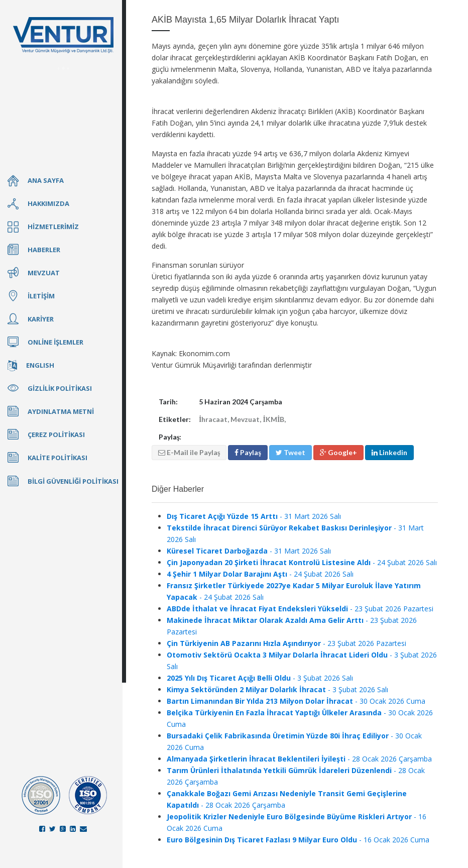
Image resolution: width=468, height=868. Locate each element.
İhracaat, (215, 419)
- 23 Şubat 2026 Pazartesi (300, 609)
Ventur (63, 35)
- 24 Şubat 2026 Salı (302, 562)
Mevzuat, (247, 419)
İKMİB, (274, 419)
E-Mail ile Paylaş (189, 452)
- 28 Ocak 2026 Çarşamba (299, 759)
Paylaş (248, 452)
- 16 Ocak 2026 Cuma (298, 840)
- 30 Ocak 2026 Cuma (296, 701)
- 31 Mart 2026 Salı (254, 516)
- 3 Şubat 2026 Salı (260, 678)
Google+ (338, 452)
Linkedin (389, 452)
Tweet (290, 452)
